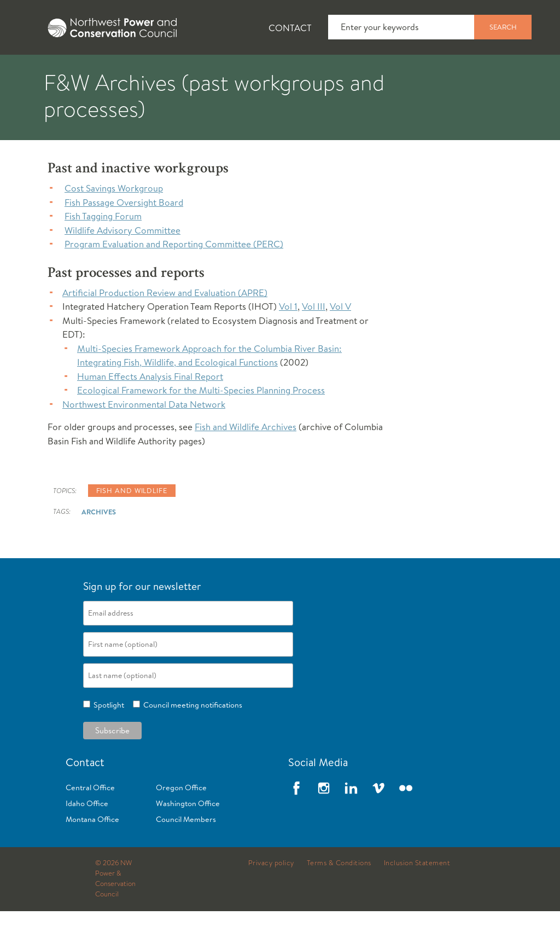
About (42, 72)
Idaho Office (87, 836)
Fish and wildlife (132, 523)
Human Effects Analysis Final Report (150, 409)
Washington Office (188, 836)
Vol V (340, 339)
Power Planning (307, 72)
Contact (290, 28)
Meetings (402, 72)
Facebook (296, 821)
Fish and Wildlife (194, 72)
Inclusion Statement (417, 896)
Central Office (90, 820)
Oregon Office (181, 820)
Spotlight (107, 738)
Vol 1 (288, 339)
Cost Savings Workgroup (114, 221)
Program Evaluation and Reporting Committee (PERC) (174, 277)
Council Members (186, 852)
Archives (99, 545)
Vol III (314, 339)
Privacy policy (271, 896)
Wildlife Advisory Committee (122, 263)
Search (503, 27)
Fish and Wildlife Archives (246, 459)
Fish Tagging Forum (103, 249)
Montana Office (92, 852)
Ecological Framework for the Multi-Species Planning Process (201, 423)
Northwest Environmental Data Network (144, 437)
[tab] (33, 71)
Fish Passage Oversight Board (124, 235)
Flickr (406, 821)
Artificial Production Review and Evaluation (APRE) (165, 325)
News (106, 72)
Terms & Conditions (339, 896)
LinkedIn (351, 821)
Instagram (324, 821)
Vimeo (378, 821)
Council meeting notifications (191, 738)
